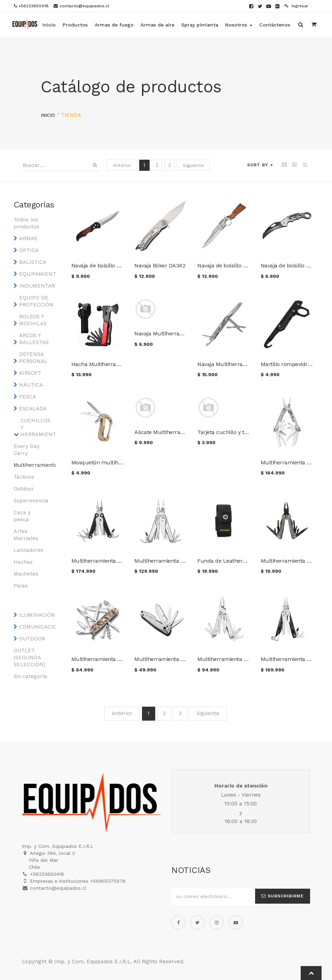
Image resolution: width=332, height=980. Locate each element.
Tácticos (24, 477)
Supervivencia (30, 501)
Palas (21, 586)
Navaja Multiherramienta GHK (235, 364)
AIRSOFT (30, 373)
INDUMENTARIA (36, 286)
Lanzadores (29, 550)
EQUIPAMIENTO (36, 274)
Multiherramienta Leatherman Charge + (122, 561)
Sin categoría (30, 676)
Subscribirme (283, 896)
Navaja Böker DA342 (160, 265)
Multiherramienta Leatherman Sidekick (247, 659)
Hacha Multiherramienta (102, 364)
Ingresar (296, 6)
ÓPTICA (29, 250)
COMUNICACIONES (36, 627)
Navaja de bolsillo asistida (104, 265)
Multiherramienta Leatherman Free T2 (184, 659)
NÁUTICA (31, 385)
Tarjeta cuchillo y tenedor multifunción (247, 432)
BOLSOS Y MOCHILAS (33, 320)
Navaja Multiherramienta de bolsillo (179, 333)
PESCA (28, 397)
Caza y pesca (22, 516)
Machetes (26, 574)
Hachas (23, 562)
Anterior (122, 165)
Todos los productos (26, 223)
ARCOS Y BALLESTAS (34, 339)
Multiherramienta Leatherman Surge (181, 561)
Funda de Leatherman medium (238, 561)
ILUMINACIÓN (36, 615)
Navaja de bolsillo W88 (289, 265)
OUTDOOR (32, 639)
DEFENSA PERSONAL (33, 358)
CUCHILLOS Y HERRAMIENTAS (37, 427)
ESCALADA (33, 409)
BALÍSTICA (33, 262)
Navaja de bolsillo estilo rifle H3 (237, 265)
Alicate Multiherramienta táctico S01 (180, 432)
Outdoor (24, 489)
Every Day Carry (27, 450)
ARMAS (28, 238)
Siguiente (193, 165)
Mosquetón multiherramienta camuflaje (122, 462)
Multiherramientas (30, 465)
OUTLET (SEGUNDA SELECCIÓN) (29, 658)
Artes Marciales (26, 535)
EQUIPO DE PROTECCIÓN (36, 301)
